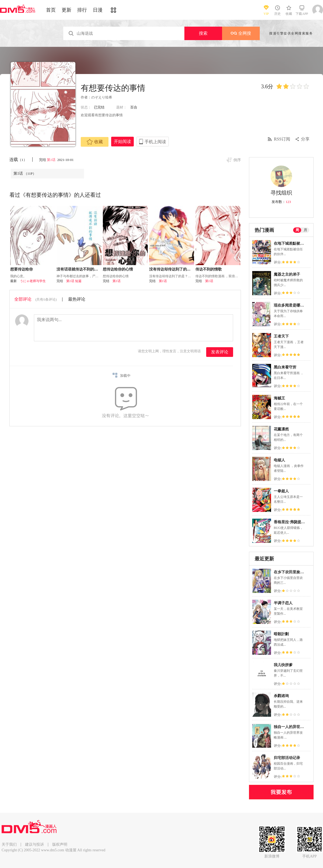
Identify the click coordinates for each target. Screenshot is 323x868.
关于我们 (9, 844)
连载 (18, 159)
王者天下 (281, 336)
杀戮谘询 (281, 696)
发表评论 (220, 352)
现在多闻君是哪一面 (291, 305)
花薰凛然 (281, 429)
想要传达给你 (22, 269)
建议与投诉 (34, 844)
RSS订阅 (282, 139)
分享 (305, 139)
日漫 (98, 10)
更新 (66, 10)
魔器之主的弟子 (287, 274)
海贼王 (279, 398)
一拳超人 (281, 491)
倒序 (237, 160)
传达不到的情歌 (209, 269)
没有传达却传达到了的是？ (172, 269)
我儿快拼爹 (283, 665)
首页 (51, 10)
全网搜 (241, 33)
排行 (82, 10)
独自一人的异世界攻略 (293, 727)
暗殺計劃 (281, 634)
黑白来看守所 (285, 367)
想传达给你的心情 (118, 269)
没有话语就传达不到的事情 (79, 269)
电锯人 (279, 460)
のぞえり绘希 (102, 97)
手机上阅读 (155, 142)
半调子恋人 (283, 603)
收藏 (95, 142)
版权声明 (60, 844)
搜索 (203, 33)
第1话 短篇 (74, 281)
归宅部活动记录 (287, 758)
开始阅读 (122, 141)
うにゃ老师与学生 (33, 281)
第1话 (52, 160)
